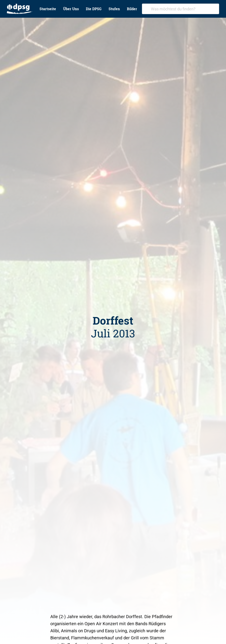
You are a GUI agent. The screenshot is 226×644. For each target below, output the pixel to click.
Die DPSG (94, 9)
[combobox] (181, 9)
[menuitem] (20, 9)
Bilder (132, 9)
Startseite (48, 9)
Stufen (114, 9)
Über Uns (71, 9)
